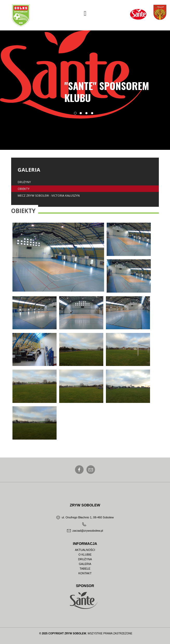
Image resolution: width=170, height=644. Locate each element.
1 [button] (77, 115)
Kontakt (85, 573)
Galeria (85, 564)
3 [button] (88, 115)
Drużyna (85, 559)
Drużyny (24, 182)
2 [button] (82, 115)
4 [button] (94, 115)
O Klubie (85, 555)
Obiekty (24, 189)
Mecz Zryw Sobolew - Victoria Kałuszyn (49, 195)
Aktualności (85, 550)
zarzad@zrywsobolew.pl (85, 531)
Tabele (85, 569)
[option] (85, 75)
